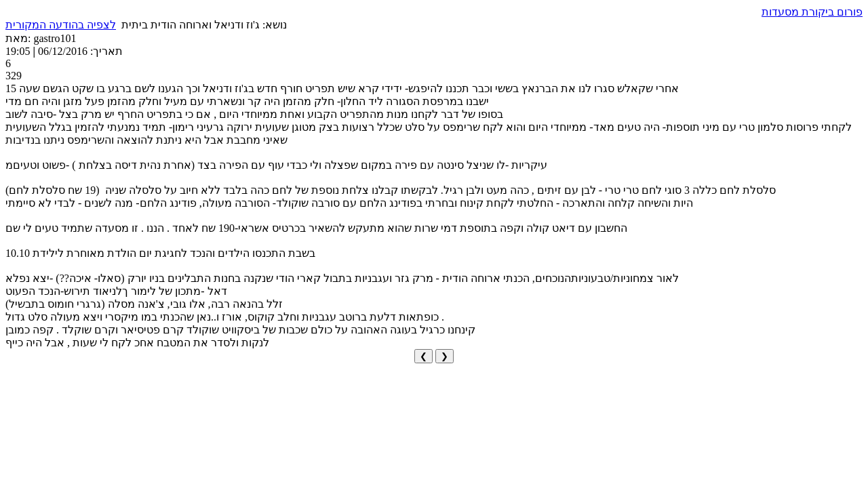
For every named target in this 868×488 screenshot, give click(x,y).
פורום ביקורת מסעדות (812, 12)
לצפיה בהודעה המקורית (61, 25)
